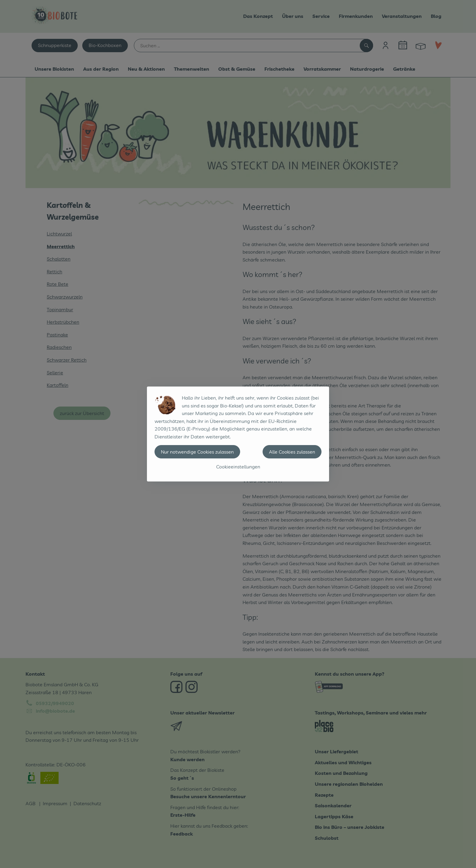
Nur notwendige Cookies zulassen (197, 452)
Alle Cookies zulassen (292, 452)
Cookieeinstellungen (238, 467)
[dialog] (238, 434)
